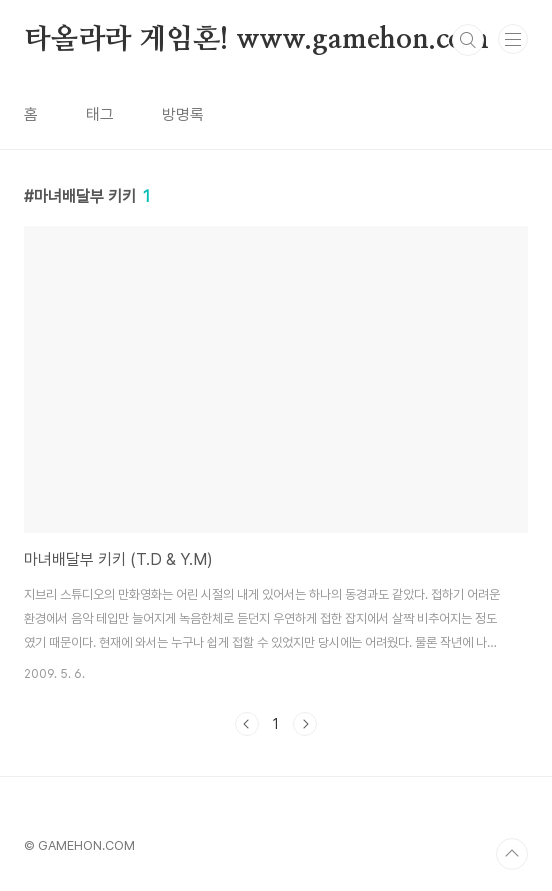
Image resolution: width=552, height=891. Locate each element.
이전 (247, 724)
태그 (100, 114)
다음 (305, 724)
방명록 (183, 114)
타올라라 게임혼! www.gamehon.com (256, 40)
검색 (468, 40)
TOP (512, 854)
